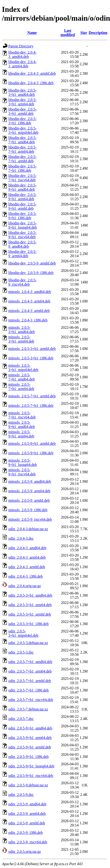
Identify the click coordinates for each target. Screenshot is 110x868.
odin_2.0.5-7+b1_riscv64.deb (31, 700)
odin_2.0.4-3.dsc (21, 538)
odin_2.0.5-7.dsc (21, 719)
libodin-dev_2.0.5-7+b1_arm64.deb (22, 149)
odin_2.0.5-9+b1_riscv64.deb (31, 776)
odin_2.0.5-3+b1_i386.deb (28, 624)
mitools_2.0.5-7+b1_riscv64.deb (22, 415)
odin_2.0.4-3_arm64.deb (27, 557)
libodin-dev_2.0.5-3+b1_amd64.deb (22, 92)
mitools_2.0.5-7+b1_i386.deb (31, 406)
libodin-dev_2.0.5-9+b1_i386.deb (22, 216)
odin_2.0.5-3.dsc (21, 652)
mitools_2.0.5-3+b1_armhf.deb (32, 349)
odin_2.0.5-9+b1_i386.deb (28, 757)
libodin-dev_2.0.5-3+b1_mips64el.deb (23, 130)
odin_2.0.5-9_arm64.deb (27, 814)
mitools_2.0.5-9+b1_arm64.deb (21, 434)
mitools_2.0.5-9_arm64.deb (29, 491)
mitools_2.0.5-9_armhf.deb (29, 500)
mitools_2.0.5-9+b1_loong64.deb (23, 462)
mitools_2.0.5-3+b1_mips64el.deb (23, 368)
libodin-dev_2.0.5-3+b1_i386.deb (22, 121)
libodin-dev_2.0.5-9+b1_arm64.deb (22, 197)
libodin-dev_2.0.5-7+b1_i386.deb (22, 168)
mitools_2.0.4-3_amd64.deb (30, 292)
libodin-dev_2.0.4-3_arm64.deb (22, 64)
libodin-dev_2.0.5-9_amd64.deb (22, 244)
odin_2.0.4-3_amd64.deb (27, 548)
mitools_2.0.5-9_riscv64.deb (30, 519)
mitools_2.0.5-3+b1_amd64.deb (22, 330)
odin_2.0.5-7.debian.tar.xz (28, 709)
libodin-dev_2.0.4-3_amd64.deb (22, 54)
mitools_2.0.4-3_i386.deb (28, 320)
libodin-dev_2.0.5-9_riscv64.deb (22, 282)
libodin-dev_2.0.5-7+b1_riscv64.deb (22, 178)
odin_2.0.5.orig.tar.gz (25, 852)
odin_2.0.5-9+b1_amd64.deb (30, 728)
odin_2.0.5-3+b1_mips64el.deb (23, 633)
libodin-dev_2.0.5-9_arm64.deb (22, 254)
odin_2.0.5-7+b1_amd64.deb (30, 662)
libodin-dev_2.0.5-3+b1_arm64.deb (22, 102)
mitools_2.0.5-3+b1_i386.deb (31, 358)
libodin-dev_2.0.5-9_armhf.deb (32, 263)
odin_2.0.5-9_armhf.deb (27, 823)
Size (84, 33)
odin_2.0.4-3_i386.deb (25, 576)
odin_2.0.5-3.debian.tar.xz (28, 643)
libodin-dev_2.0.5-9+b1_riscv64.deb (22, 235)
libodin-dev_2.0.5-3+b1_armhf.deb (22, 111)
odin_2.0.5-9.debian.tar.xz (28, 785)
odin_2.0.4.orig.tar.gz (25, 586)
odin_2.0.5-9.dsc (21, 795)
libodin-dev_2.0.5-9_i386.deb (31, 273)
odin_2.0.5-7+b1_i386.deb (28, 690)
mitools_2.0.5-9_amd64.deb (30, 481)
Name (32, 33)
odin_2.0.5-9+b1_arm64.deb (30, 738)
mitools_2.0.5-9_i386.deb (28, 510)
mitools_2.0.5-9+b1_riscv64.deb (22, 472)
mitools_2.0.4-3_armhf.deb (29, 311)
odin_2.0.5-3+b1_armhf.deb (30, 614)
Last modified (68, 33)
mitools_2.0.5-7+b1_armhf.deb (32, 396)
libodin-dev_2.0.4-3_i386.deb (31, 83)
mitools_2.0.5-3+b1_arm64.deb (21, 339)
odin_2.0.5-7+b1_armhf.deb (30, 681)
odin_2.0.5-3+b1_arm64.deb (30, 605)
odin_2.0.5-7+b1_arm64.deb (30, 671)
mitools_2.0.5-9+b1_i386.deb (31, 453)
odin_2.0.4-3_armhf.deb (27, 567)
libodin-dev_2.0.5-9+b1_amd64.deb (22, 187)
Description (98, 33)
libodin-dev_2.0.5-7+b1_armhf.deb (22, 159)
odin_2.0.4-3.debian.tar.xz (28, 529)
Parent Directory (21, 46)
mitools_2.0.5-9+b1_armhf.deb (32, 443)
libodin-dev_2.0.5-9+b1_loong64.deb (23, 225)
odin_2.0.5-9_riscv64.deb (28, 842)
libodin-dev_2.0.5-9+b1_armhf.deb (22, 206)
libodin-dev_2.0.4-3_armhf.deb (32, 73)
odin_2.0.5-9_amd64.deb (27, 804)
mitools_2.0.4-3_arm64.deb (29, 301)
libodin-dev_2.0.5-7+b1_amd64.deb (22, 140)
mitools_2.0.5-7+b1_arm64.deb (21, 387)
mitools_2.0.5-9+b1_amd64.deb (22, 425)
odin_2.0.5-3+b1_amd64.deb (30, 595)
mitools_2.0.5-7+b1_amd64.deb (22, 377)
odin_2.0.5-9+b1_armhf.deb (30, 747)
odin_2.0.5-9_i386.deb (25, 833)
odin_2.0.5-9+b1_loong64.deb (31, 766)
